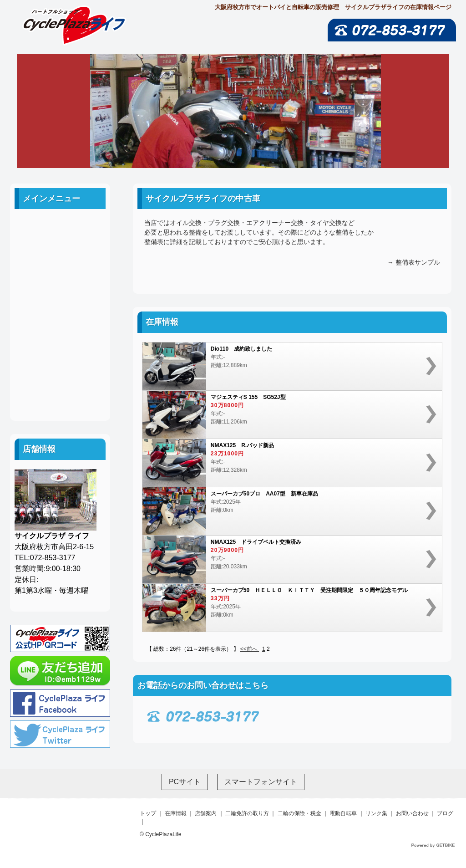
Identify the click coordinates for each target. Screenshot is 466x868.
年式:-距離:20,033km (288, 559)
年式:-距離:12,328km (288, 463)
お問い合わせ (60, 372)
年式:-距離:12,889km (288, 366)
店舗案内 (60, 269)
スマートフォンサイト (261, 782)
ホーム (60, 228)
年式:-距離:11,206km (288, 415)
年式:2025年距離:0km (288, 511)
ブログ (60, 392)
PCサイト (185, 782)
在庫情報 (176, 813)
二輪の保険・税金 (60, 310)
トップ (148, 813)
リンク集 (60, 351)
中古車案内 (60, 249)
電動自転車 (60, 331)
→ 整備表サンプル (414, 262)
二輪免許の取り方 (60, 290)
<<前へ (250, 649)
